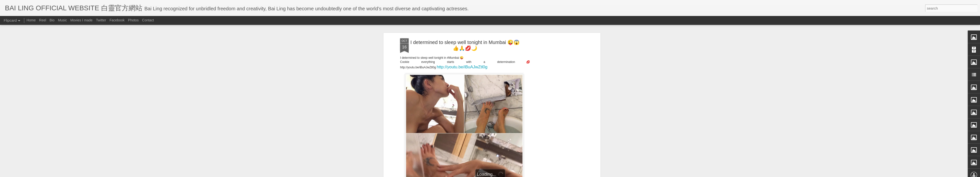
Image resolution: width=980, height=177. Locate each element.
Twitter (101, 20)
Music (62, 20)
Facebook (117, 20)
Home (31, 20)
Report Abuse (535, 174)
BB (488, 138)
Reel (43, 20)
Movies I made (81, 20)
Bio (52, 20)
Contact (148, 20)
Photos (133, 20)
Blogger (520, 174)
